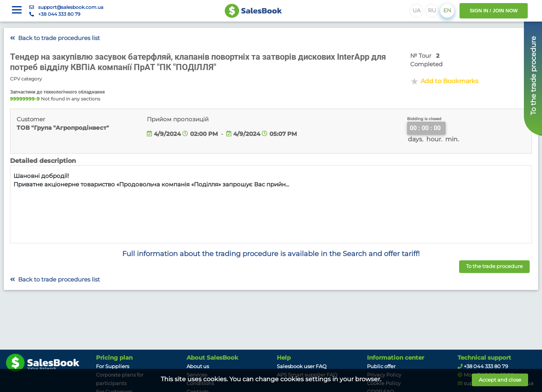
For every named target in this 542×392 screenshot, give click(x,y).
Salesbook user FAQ (302, 366)
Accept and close (500, 380)
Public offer (381, 366)
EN (447, 10)
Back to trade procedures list (55, 38)
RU (432, 10)
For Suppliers (113, 366)
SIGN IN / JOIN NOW (494, 11)
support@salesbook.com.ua (71, 7)
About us (198, 366)
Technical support (484, 358)
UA (417, 10)
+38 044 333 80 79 (59, 14)
